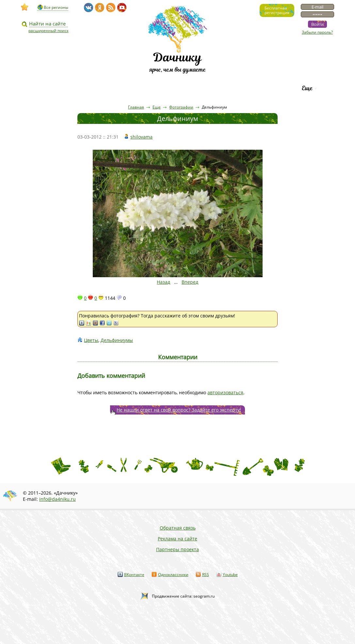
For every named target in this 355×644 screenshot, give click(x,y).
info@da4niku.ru (57, 499)
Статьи (86, 88)
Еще (307, 88)
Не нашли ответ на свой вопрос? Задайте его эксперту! (179, 410)
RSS (206, 575)
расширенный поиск (48, 31)
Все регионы (56, 7)
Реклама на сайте (177, 539)
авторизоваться (225, 392)
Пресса (122, 88)
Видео (51, 88)
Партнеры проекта (177, 549)
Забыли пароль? (317, 32)
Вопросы (159, 88)
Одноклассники (173, 575)
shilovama (141, 137)
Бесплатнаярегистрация (277, 10)
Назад (163, 282)
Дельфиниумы (117, 340)
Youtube (230, 575)
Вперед (190, 282)
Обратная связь (178, 528)
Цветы (91, 340)
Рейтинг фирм (266, 88)
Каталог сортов (209, 88)
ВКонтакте (134, 575)
